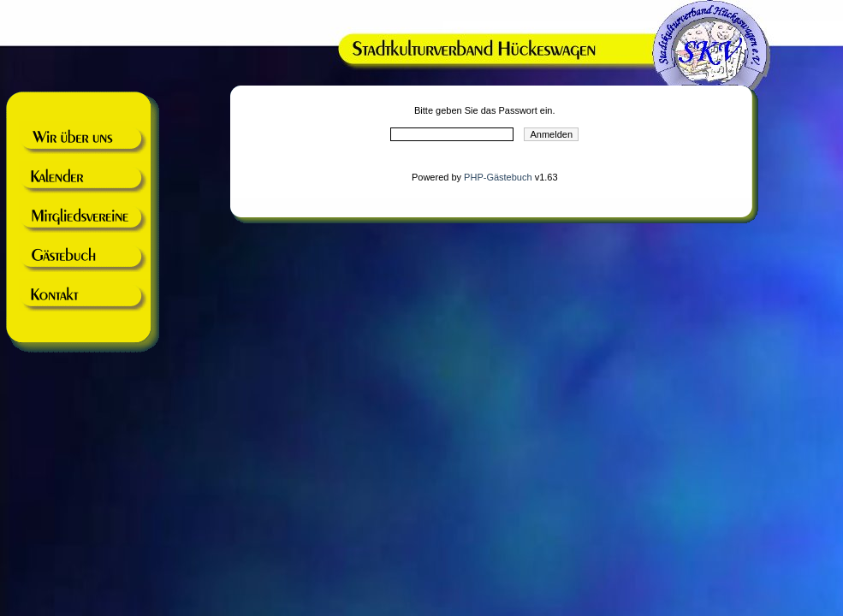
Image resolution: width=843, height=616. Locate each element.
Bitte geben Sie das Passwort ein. (484, 110)
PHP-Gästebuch (498, 177)
